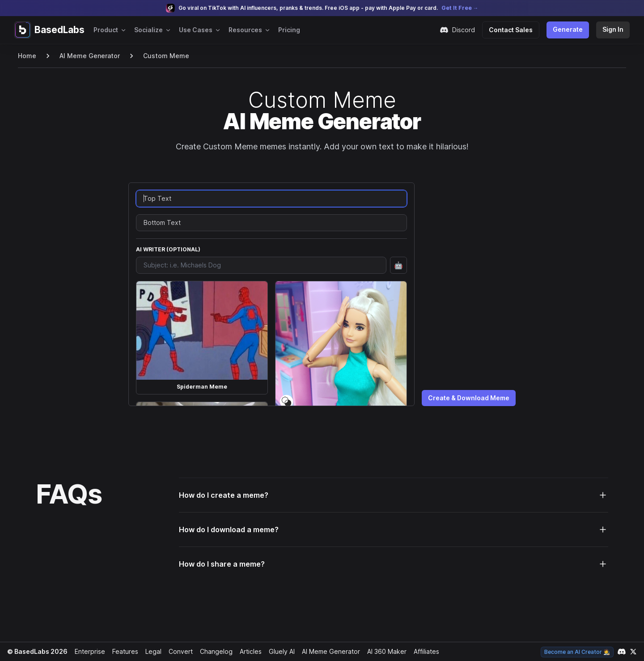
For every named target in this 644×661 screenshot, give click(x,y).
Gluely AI (278, 651)
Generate (569, 29)
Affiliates (424, 651)
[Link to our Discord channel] (622, 652)
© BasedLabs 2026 (36, 651)
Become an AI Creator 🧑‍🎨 (578, 652)
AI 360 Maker (383, 651)
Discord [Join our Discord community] (462, 30)
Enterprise (88, 651)
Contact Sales (514, 30)
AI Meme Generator (88, 56)
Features (123, 651)
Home (27, 56)
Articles (247, 651)
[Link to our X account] (633, 652)
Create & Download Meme (469, 398)
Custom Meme (162, 56)
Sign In (613, 29)
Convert (178, 651)
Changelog (212, 651)
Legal (151, 651)
